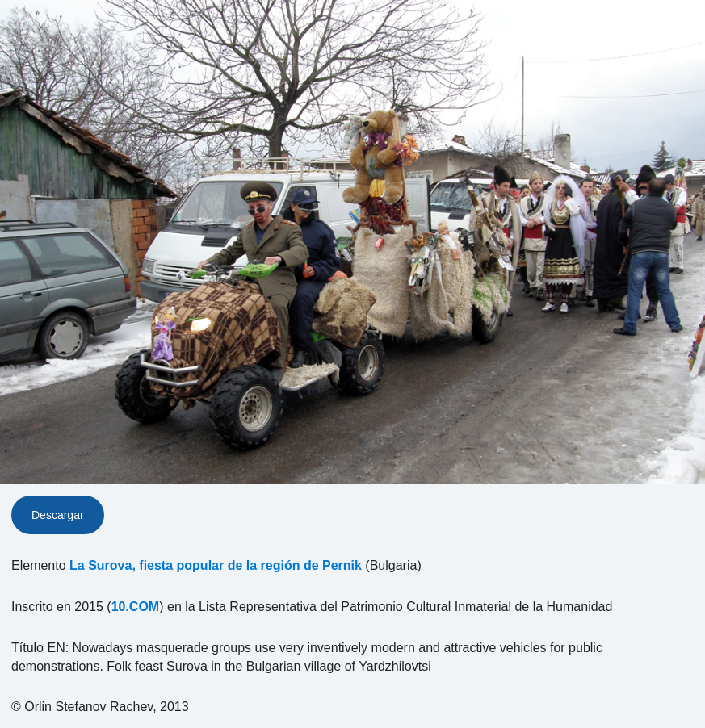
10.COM (136, 607)
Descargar (58, 515)
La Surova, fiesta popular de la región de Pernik (216, 565)
